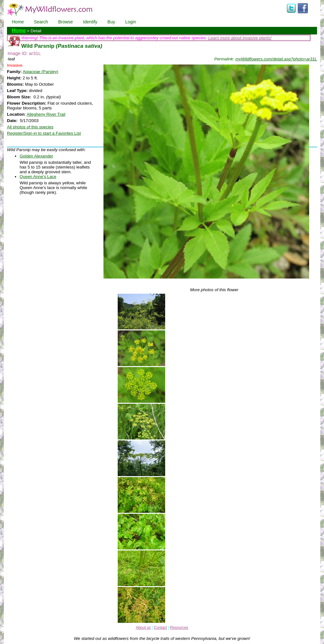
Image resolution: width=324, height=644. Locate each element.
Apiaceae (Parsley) (41, 72)
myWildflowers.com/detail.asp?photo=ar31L (276, 59)
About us (143, 628)
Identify (90, 22)
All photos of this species (30, 127)
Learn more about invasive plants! (240, 38)
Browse (66, 22)
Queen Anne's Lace (38, 177)
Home (18, 22)
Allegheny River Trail (46, 114)
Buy (111, 22)
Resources (179, 628)
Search (41, 22)
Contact (160, 628)
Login (131, 22)
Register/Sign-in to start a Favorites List (44, 133)
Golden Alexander (36, 156)
